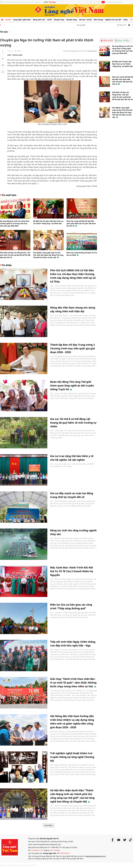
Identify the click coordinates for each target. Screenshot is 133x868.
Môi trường (98, 20)
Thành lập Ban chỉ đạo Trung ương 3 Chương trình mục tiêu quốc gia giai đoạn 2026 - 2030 (73, 348)
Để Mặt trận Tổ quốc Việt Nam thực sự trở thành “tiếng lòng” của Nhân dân (122, 64)
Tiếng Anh (103, 2)
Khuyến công (59, 20)
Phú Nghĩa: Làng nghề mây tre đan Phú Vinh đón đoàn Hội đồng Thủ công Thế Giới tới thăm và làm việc (48, 255)
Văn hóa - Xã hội (85, 20)
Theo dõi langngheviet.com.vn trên (75, 51)
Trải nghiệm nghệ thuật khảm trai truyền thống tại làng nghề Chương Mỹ (72, 757)
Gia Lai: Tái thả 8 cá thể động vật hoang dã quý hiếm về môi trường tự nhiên (73, 423)
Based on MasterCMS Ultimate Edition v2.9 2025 (18, 865)
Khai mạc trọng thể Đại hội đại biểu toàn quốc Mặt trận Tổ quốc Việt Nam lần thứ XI (81, 223)
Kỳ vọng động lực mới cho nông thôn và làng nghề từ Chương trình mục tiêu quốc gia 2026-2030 (15, 223)
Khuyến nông (72, 20)
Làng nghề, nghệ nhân (22, 20)
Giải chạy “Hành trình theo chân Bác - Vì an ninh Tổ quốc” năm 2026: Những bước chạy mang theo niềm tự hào (73, 683)
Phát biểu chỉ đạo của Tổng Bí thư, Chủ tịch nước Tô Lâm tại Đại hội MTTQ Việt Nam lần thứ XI (15, 255)
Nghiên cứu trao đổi (113, 20)
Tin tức (8, 20)
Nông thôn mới (39, 20)
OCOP (49, 20)
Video (126, 20)
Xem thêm (48, 825)
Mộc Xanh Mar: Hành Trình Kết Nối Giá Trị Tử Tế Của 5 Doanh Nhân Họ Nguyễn (72, 571)
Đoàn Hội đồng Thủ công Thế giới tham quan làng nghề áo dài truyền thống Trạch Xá (72, 385)
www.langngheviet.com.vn (96, 856)
